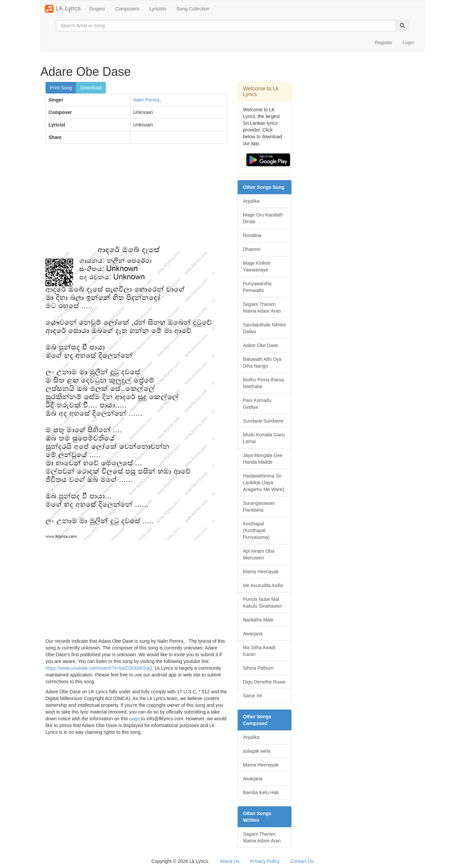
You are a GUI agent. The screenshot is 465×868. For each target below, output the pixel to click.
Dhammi (252, 249)
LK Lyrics (62, 9)
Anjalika (251, 201)
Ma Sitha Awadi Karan (259, 651)
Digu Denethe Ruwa (264, 682)
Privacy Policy (265, 861)
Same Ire (253, 696)
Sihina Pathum (258, 668)
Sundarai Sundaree (263, 421)
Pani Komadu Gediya (257, 404)
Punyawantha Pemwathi (257, 287)
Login (408, 42)
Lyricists (158, 9)
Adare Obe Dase (260, 345)
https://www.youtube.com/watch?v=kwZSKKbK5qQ (99, 668)
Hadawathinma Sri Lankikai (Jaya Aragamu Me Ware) (263, 483)
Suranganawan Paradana (259, 507)
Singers (97, 9)
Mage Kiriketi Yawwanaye (257, 266)
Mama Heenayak (261, 572)
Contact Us (302, 861)
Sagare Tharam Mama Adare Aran (262, 308)
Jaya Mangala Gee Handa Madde (263, 459)
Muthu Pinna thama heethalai (263, 383)
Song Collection (193, 9)
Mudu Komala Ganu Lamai (264, 438)
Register (384, 42)
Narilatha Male (258, 620)
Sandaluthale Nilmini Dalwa (265, 328)
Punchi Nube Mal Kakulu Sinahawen (262, 603)
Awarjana (253, 634)
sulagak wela (257, 751)
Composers (127, 9)
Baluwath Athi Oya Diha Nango (262, 363)
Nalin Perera (146, 100)
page (135, 719)
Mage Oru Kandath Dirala (263, 218)
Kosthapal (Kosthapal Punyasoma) (256, 530)
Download (91, 88)
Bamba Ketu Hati (261, 792)
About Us (230, 861)
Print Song (61, 88)
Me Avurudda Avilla (263, 585)
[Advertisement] (136, 198)
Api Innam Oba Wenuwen (259, 554)
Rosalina (252, 235)
